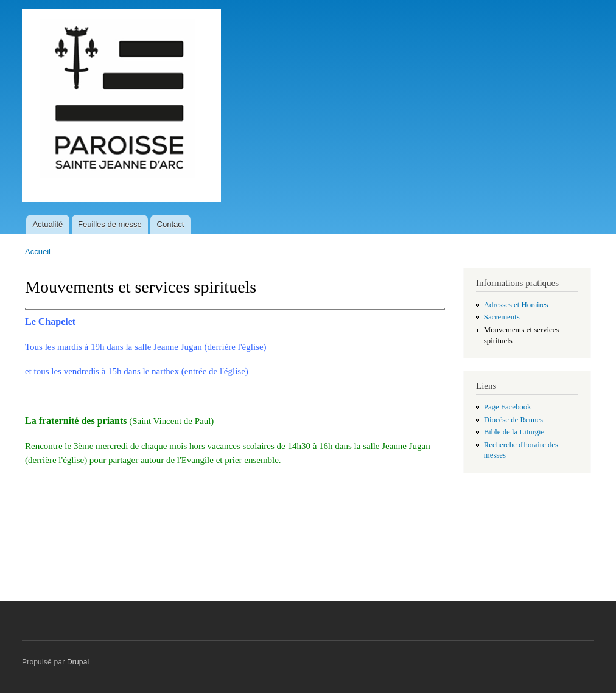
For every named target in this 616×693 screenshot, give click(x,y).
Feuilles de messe (110, 224)
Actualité (47, 224)
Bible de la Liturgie (514, 432)
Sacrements (502, 317)
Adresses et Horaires (516, 305)
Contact (171, 224)
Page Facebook (508, 407)
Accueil (38, 252)
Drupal (78, 662)
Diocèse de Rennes (513, 420)
